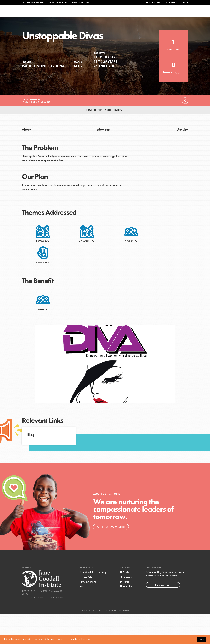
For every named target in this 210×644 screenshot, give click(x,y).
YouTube (126, 592)
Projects (146, 13)
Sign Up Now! (163, 590)
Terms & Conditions (89, 587)
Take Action (179, 13)
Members (104, 135)
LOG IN (185, 3)
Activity (183, 135)
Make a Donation (81, 3)
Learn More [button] (87, 639)
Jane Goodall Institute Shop (93, 578)
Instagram (126, 582)
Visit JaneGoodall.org (33, 3)
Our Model (128, 13)
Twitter (124, 587)
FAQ (82, 592)
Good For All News (58, 3)
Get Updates (171, 3)
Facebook (126, 578)
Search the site (154, 3)
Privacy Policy (87, 582)
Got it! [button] (201, 639)
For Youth (85, 13)
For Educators (107, 13)
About (70, 13)
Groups (161, 13)
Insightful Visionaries (36, 107)
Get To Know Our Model (111, 532)
